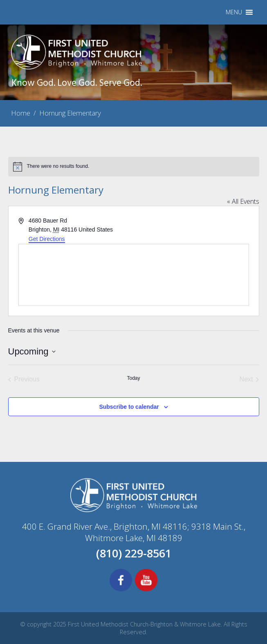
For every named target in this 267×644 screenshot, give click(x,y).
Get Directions (47, 239)
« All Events (243, 201)
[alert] (134, 167)
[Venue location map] (134, 275)
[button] (234, 12)
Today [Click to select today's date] (133, 378)
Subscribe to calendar (129, 407)
